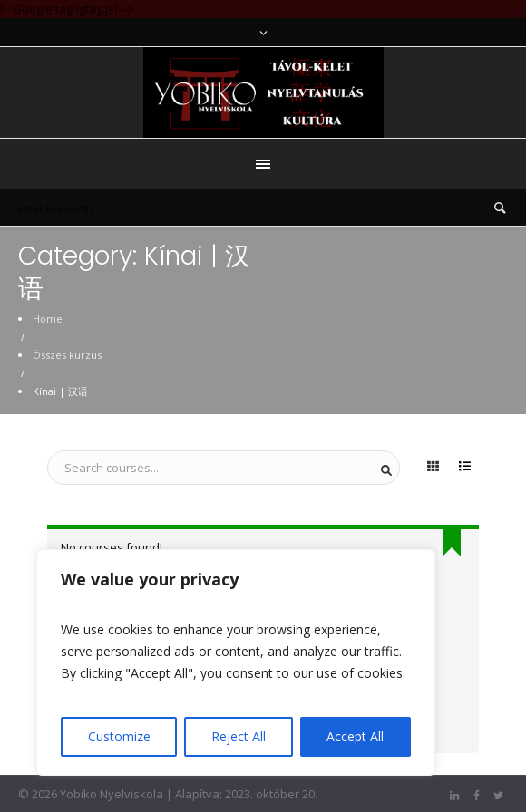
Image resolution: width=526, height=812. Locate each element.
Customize (119, 736)
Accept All (355, 736)
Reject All (239, 736)
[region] (236, 662)
